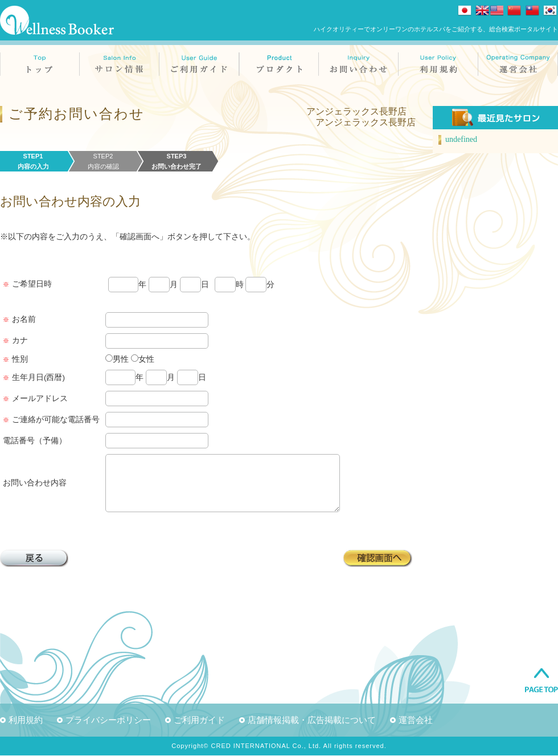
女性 (146, 359)
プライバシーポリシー (108, 720)
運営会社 (416, 720)
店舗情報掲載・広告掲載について (312, 720)
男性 (121, 359)
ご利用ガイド (199, 720)
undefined (461, 139)
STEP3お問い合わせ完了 (177, 161)
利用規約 (26, 720)
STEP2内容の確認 (103, 161)
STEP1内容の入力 (33, 161)
